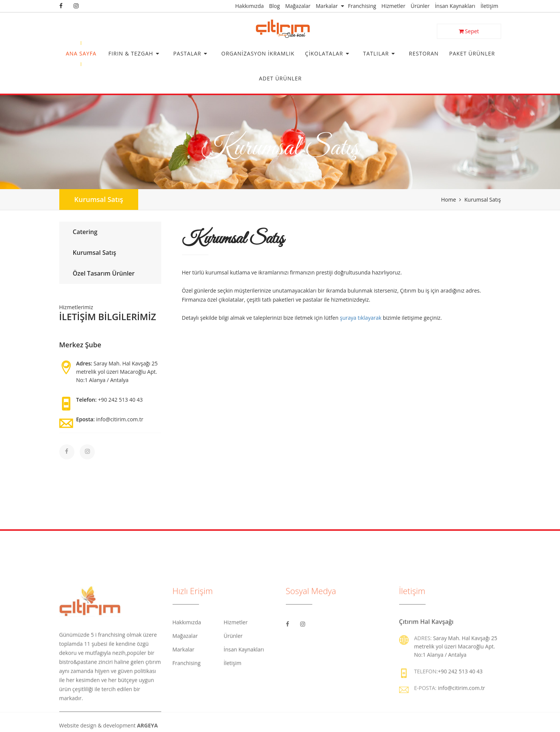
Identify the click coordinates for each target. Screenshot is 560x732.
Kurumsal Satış (99, 199)
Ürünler (420, 6)
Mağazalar (298, 6)
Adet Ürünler (280, 78)
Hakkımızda (250, 6)
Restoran (424, 53)
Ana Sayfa (81, 53)
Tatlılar (376, 53)
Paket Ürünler (472, 53)
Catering (84, 232)
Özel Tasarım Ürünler (103, 273)
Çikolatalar (324, 53)
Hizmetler (393, 6)
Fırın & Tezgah (131, 53)
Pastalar (187, 53)
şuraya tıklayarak (361, 318)
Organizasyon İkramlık (258, 53)
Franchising (362, 6)
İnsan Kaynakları (455, 6)
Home (449, 200)
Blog (275, 6)
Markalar (327, 6)
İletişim (490, 6)
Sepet (469, 31)
